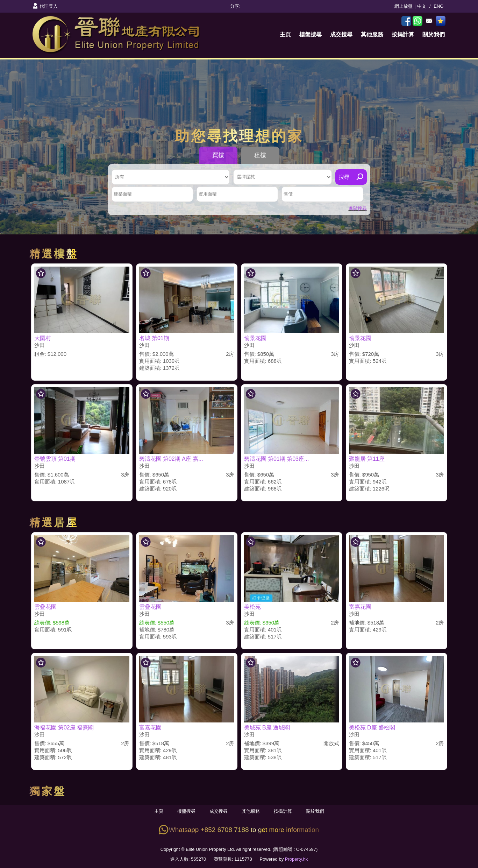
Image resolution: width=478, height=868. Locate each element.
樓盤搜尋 (311, 34)
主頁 (285, 34)
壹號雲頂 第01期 (55, 459)
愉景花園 (255, 338)
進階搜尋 (358, 208)
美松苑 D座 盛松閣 (372, 728)
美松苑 (252, 607)
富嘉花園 (360, 607)
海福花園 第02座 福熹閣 (64, 728)
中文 (422, 6)
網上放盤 (404, 6)
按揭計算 (403, 34)
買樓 (218, 155)
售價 (288, 194)
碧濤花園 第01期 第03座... (277, 459)
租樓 (260, 155)
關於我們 (434, 34)
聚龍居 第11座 (367, 459)
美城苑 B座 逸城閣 (267, 728)
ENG (438, 6)
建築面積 (123, 194)
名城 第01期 (154, 338)
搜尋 (344, 177)
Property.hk (297, 859)
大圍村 (43, 338)
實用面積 (208, 194)
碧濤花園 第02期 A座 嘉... (171, 459)
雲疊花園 (45, 607)
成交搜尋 (341, 34)
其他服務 (372, 34)
